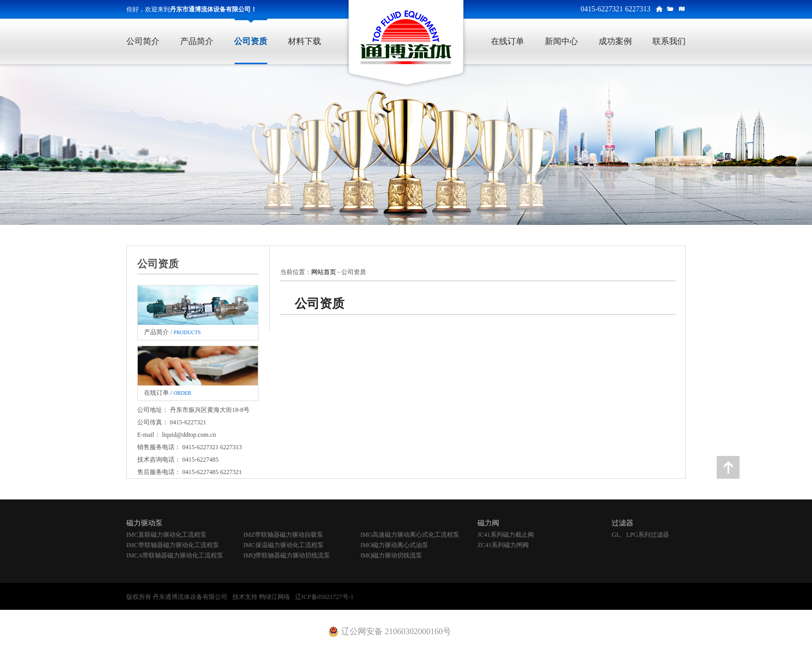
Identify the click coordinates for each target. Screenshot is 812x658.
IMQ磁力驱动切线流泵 (391, 555)
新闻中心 (561, 41)
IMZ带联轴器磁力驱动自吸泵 (283, 535)
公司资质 (251, 41)
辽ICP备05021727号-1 (324, 597)
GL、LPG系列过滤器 (640, 535)
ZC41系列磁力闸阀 (503, 545)
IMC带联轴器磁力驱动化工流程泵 (173, 545)
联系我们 (669, 41)
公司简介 (143, 41)
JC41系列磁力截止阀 (506, 535)
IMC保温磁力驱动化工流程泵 (284, 545)
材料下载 (304, 41)
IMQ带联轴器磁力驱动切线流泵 (287, 555)
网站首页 (324, 272)
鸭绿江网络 (274, 597)
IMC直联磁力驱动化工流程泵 (166, 535)
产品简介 (197, 41)
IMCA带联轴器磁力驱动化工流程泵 (175, 555)
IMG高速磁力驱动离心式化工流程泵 (410, 535)
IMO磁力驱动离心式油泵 (394, 545)
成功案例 (615, 41)
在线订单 (508, 41)
